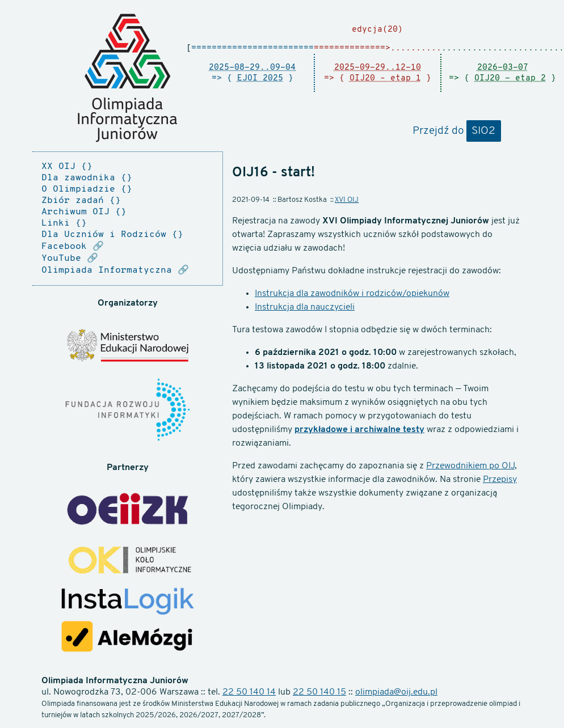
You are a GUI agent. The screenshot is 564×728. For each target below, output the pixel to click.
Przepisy (500, 480)
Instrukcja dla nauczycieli (305, 307)
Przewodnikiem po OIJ (470, 466)
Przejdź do (457, 132)
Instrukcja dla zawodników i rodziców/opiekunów (352, 294)
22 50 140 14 (249, 692)
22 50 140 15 (319, 692)
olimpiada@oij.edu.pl (396, 692)
